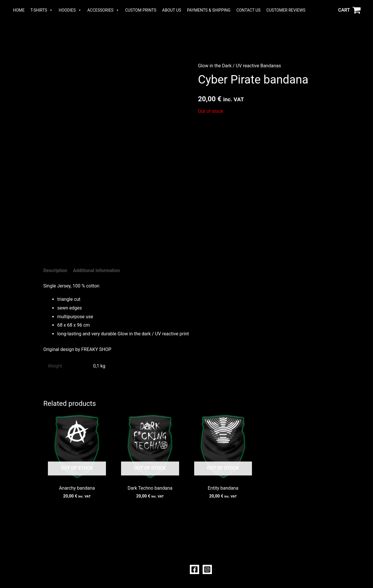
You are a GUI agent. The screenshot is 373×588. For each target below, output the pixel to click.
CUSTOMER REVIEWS (286, 10)
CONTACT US (248, 10)
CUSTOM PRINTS (141, 10)
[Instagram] (207, 569)
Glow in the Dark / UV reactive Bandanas (239, 66)
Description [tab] (55, 271)
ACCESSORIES (103, 10)
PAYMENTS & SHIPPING (209, 10)
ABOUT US (172, 10)
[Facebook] (194, 569)
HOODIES (70, 10)
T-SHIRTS (42, 10)
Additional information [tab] (97, 271)
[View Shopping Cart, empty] (349, 10)
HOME (19, 10)
